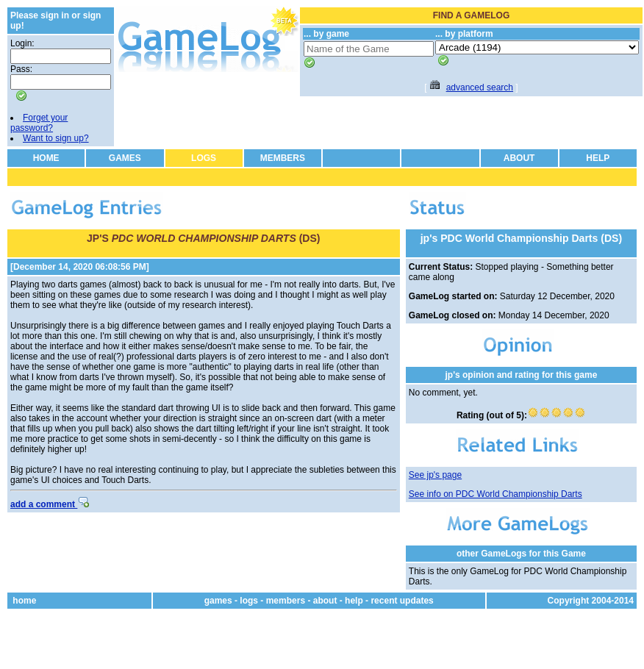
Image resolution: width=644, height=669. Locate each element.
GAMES (125, 158)
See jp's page (435, 475)
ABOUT (519, 158)
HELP (598, 158)
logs (249, 601)
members (286, 601)
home (24, 601)
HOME (46, 158)
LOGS (204, 158)
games (218, 601)
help (354, 601)
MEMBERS (283, 158)
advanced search (480, 87)
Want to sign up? (56, 138)
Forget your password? (39, 123)
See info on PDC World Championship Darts (495, 494)
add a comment (50, 504)
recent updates (402, 601)
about (325, 601)
